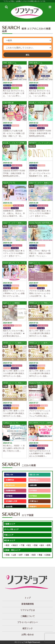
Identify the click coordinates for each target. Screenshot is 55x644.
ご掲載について (28, 616)
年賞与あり (34, 501)
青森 (40, 555)
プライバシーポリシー (28, 622)
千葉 (22, 545)
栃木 (42, 545)
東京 (7, 545)
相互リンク (28, 628)
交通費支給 (9, 480)
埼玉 (29, 545)
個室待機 (33, 485)
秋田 (33, 555)
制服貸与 (33, 507)
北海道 (47, 555)
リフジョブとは (28, 610)
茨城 (35, 545)
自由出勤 (9, 507)
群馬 (48, 545)
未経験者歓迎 (10, 491)
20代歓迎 (33, 491)
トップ (28, 598)
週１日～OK (34, 475)
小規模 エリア (10, 524)
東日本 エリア (10, 541)
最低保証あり (34, 480)
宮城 (7, 555)
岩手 (20, 555)
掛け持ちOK (10, 485)
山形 (14, 555)
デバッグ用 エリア (11, 529)
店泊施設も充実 (11, 501)
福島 (27, 555)
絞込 (28, 55)
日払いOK (9, 475)
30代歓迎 (9, 496)
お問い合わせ (28, 635)
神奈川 (15, 545)
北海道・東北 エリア (12, 550)
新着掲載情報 (28, 604)
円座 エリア (9, 535)
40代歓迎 (33, 496)
